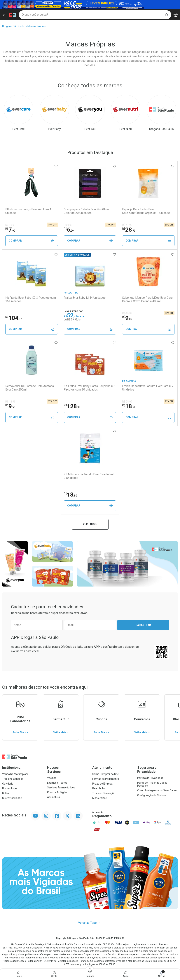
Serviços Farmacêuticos (61, 788)
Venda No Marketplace (15, 774)
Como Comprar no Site (106, 774)
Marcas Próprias (37, 26)
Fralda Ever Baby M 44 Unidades (85, 298)
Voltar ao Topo (90, 923)
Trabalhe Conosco (13, 779)
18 (129, 406)
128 (72, 406)
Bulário (6, 793)
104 (14, 318)
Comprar (32, 241)
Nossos (67, 770)
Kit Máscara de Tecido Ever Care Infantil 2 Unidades (89, 476)
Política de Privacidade (150, 778)
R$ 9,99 (68, 225)
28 (129, 230)
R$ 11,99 (127, 313)
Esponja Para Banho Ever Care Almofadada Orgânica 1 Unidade (146, 211)
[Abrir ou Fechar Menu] (4, 15)
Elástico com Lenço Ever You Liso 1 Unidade (28, 211)
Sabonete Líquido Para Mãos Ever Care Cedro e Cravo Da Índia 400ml (147, 299)
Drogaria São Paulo (13, 26)
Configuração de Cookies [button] (152, 795)
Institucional (12, 767)
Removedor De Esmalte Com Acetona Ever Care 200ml (30, 388)
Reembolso (99, 788)
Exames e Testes (57, 783)
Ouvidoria (8, 784)
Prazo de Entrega (102, 784)
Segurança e (158, 770)
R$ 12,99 (10, 402)
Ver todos (90, 524)
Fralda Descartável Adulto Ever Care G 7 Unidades (148, 388)
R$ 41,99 (127, 225)
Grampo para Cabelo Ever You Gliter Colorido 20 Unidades (86, 211)
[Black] (73, 4)
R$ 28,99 (127, 402)
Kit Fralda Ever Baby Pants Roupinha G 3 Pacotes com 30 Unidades (90, 388)
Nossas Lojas (10, 788)
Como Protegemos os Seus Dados (157, 790)
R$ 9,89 (10, 225)
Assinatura (54, 797)
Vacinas (52, 778)
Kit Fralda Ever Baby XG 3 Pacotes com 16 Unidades (31, 299)
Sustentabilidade (12, 798)
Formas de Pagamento (106, 779)
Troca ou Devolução (104, 793)
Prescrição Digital (57, 792)
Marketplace (100, 798)
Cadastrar (143, 625)
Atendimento (102, 767)
